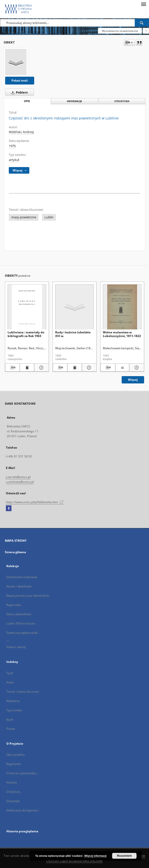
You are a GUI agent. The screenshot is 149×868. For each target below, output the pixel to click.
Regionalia (14, 605)
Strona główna (16, 552)
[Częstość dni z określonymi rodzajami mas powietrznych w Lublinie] (16, 62)
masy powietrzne (24, 217)
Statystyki (13, 801)
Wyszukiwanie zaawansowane (120, 31)
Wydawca (13, 701)
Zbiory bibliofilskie (19, 614)
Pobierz (18, 92)
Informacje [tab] (74, 101)
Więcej (133, 380)
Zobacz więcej (16, 647)
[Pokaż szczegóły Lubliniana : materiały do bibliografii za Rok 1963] (41, 368)
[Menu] (143, 4)
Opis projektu (16, 755)
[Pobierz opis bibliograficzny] (12, 368)
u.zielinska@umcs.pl (20, 482)
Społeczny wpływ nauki (22, 633)
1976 (12, 146)
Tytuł (10, 673)
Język (10, 719)
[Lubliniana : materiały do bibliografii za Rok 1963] (27, 307)
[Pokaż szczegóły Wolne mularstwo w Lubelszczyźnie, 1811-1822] (136, 368)
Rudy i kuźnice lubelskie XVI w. (73, 334)
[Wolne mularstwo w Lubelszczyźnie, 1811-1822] (122, 307)
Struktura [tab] (122, 101)
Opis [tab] (27, 101)
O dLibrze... (14, 792)
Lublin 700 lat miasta (21, 623)
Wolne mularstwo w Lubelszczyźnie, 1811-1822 (122, 334)
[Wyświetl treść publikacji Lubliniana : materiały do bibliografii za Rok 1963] (27, 368)
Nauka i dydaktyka (19, 586)
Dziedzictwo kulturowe (22, 577)
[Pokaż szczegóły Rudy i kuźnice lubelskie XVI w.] (88, 368)
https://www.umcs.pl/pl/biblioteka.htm (35, 502)
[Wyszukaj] (142, 23)
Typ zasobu (14, 710)
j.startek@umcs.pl (18, 477)
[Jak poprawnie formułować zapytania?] (146, 31)
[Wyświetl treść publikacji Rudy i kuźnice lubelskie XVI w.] (75, 368)
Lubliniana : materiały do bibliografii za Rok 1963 (26, 334)
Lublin (49, 217)
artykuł (14, 160)
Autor (10, 682)
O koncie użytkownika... (22, 773)
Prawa (11, 729)
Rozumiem (124, 856)
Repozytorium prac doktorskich (28, 596)
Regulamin (14, 764)
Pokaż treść (20, 80)
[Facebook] (9, 508)
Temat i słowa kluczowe (23, 692)
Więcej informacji (96, 856)
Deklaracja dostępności (23, 810)
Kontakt (12, 782)
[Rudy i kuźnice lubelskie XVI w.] (74, 307)
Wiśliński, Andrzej (21, 132)
